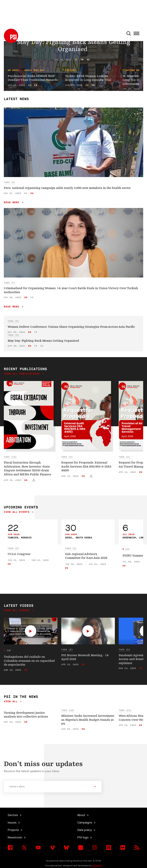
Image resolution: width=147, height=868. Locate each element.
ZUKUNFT (97, 866)
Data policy (85, 830)
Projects (14, 830)
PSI (127, 549)
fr (82, 60)
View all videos (17, 610)
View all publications (23, 374)
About (82, 815)
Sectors (13, 815)
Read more (12, 203)
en (76, 60)
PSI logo (83, 837)
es (88, 60)
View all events (17, 512)
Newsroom (15, 837)
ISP (8, 651)
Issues (12, 822)
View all (11, 702)
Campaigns (85, 822)
